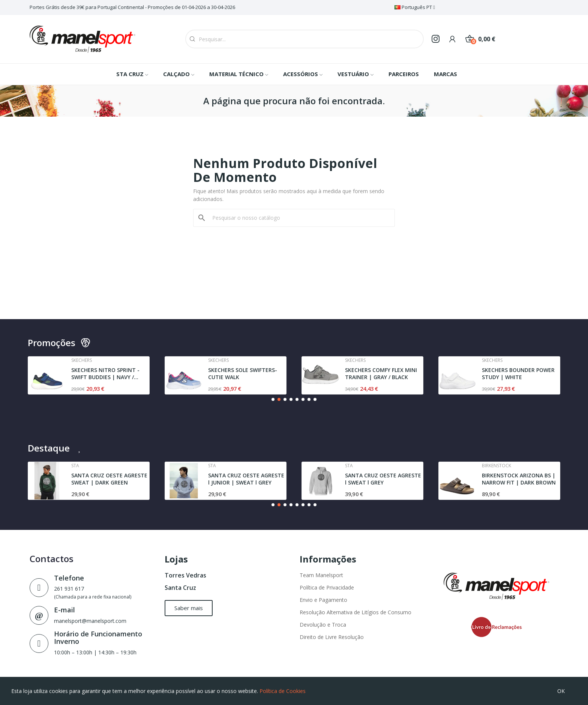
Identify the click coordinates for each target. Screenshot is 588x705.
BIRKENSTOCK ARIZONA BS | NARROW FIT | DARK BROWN (519, 479)
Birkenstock (496, 466)
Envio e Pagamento (323, 600)
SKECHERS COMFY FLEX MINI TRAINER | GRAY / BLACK (381, 374)
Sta (75, 466)
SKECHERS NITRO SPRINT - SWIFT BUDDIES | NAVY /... (105, 374)
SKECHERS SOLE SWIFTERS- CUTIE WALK (243, 374)
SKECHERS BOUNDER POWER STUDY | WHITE (518, 374)
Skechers (82, 360)
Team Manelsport (321, 575)
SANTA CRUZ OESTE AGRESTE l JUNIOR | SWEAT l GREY (246, 479)
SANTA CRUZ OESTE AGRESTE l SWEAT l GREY (383, 479)
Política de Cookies (283, 691)
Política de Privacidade (327, 587)
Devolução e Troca (323, 625)
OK (561, 691)
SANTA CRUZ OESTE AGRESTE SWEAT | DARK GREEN (109, 479)
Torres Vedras (185, 575)
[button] (273, 399)
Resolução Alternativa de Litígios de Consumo (355, 612)
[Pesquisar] (298, 218)
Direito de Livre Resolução (332, 637)
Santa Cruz (180, 588)
